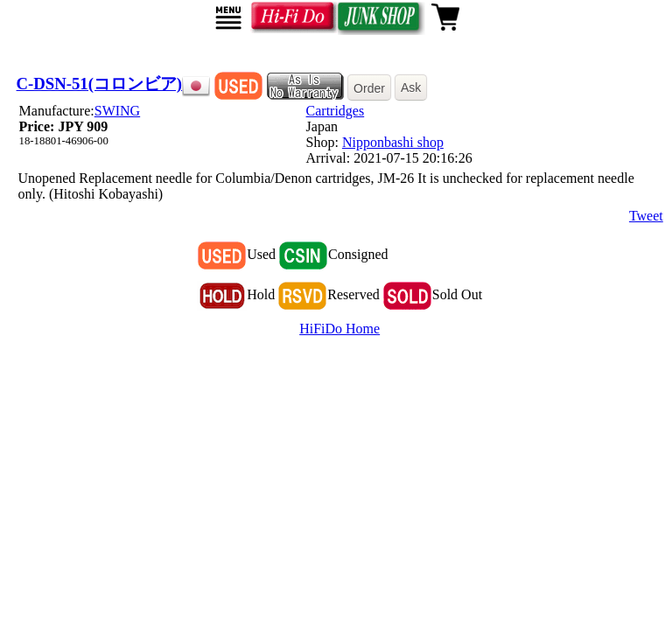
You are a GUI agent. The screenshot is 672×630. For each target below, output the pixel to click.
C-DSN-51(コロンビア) (100, 84)
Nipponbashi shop (393, 142)
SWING (117, 111)
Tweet (646, 216)
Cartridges (336, 111)
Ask (411, 87)
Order (369, 88)
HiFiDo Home (339, 329)
